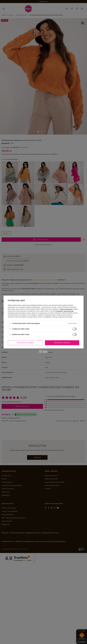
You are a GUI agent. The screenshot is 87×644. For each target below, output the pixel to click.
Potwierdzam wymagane (25, 343)
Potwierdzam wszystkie (62, 343)
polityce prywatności (66, 309)
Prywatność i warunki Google (65, 311)
